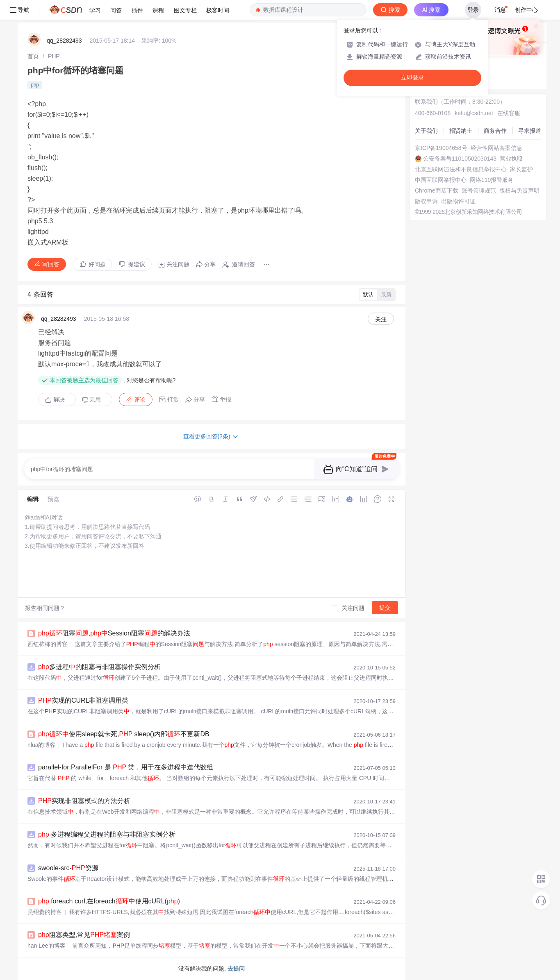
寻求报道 (530, 131)
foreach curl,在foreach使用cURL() (109, 901)
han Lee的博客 (47, 946)
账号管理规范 (479, 191)
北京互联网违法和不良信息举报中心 (461, 169)
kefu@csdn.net (474, 113)
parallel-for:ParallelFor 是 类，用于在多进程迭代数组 (126, 767)
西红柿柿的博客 (48, 644)
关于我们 (426, 131)
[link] (33, 56)
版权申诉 (426, 201)
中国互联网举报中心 (441, 180)
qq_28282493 (64, 41)
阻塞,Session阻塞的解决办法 (114, 633)
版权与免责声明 (519, 191)
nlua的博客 (41, 745)
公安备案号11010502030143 (460, 159)
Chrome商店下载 (437, 191)
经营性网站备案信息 (496, 148)
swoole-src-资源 (68, 868)
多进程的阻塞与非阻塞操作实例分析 (99, 667)
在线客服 (509, 113)
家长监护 (521, 169)
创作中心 (526, 10)
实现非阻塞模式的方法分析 (84, 801)
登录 (473, 10)
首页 (33, 56)
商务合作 (495, 131)
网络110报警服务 (492, 180)
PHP (54, 56)
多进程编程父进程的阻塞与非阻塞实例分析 (107, 834)
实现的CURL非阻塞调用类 (83, 700)
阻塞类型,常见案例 (84, 935)
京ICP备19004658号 (441, 148)
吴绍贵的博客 (45, 912)
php (35, 85)
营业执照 (511, 159)
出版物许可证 (458, 201)
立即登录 (412, 78)
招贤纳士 (461, 131)
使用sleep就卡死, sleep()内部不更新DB (124, 734)
